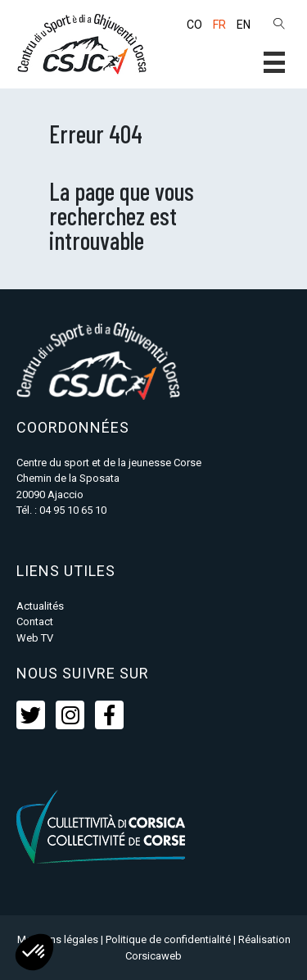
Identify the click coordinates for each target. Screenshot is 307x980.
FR (219, 25)
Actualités (40, 606)
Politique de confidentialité (168, 939)
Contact (35, 622)
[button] (274, 62)
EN (244, 25)
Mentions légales (58, 939)
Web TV (35, 638)
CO (194, 25)
